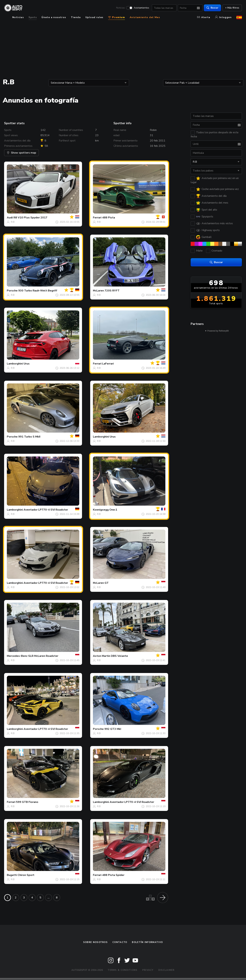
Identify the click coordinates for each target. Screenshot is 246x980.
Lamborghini (15, 364)
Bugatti (12, 875)
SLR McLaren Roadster (43, 656)
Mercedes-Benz (17, 656)
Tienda (76, 17)
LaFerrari (108, 364)
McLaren (98, 291)
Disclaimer (166, 970)
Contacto (120, 942)
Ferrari (97, 218)
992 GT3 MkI (113, 729)
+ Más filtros (232, 8)
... (49, 898)
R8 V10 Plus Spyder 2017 (30, 218)
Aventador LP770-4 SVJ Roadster (46, 510)
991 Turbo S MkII (29, 437)
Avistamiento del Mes (145, 17)
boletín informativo (147, 942)
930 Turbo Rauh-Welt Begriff (38, 291)
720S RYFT (112, 291)
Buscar (212, 8)
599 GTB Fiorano (27, 802)
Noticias (121, 8)
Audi (10, 218)
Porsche (12, 291)
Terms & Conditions (122, 970)
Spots (33, 17)
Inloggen (223, 17)
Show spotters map (21, 153)
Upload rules (94, 17)
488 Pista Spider (113, 875)
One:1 (113, 510)
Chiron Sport (26, 875)
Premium (117, 17)
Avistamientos (141, 8)
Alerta (204, 17)
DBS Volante (119, 656)
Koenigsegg (101, 510)
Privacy (148, 970)
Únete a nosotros (54, 17)
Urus (27, 364)
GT (107, 583)
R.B (13, 222)
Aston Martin (102, 656)
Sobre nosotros (95, 942)
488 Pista (109, 218)
